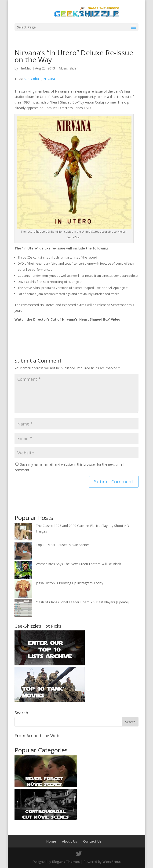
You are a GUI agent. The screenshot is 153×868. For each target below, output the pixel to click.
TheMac (25, 68)
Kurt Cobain (33, 79)
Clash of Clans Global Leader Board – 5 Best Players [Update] (82, 602)
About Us (69, 841)
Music (63, 68)
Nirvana (49, 79)
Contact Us (92, 841)
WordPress (112, 862)
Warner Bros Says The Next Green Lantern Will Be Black (78, 564)
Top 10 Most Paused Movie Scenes (63, 545)
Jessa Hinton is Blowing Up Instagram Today (69, 583)
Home (51, 841)
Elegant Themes (66, 862)
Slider (74, 68)
